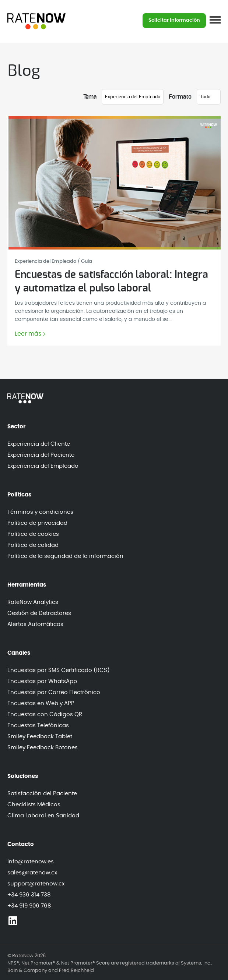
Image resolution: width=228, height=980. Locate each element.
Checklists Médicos (34, 805)
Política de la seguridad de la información (65, 556)
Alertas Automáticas (35, 624)
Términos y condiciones (40, 512)
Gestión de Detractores (39, 613)
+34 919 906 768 (29, 906)
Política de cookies (33, 534)
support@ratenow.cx (36, 884)
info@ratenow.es (31, 862)
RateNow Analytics (33, 602)
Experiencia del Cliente (39, 444)
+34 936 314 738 (29, 895)
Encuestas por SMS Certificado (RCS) (59, 670)
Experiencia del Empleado (43, 466)
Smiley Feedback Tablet (40, 737)
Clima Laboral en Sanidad (43, 816)
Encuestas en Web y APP (41, 703)
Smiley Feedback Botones (43, 748)
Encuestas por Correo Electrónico (54, 692)
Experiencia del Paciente (41, 455)
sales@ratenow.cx (32, 873)
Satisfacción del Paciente (42, 794)
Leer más (28, 334)
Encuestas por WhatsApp (42, 681)
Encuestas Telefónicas (38, 726)
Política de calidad (33, 545)
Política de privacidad (37, 523)
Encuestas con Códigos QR (45, 714)
